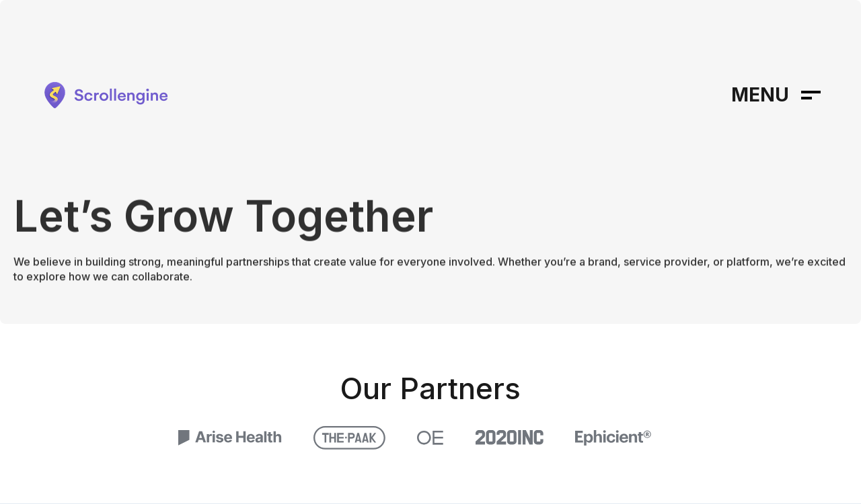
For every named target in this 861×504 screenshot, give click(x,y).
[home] (104, 95)
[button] (776, 95)
